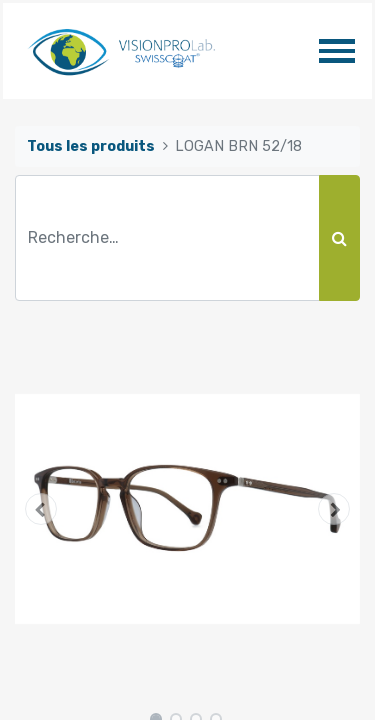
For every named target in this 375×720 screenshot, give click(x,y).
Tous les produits (91, 146)
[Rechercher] (339, 238)
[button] (41, 509)
